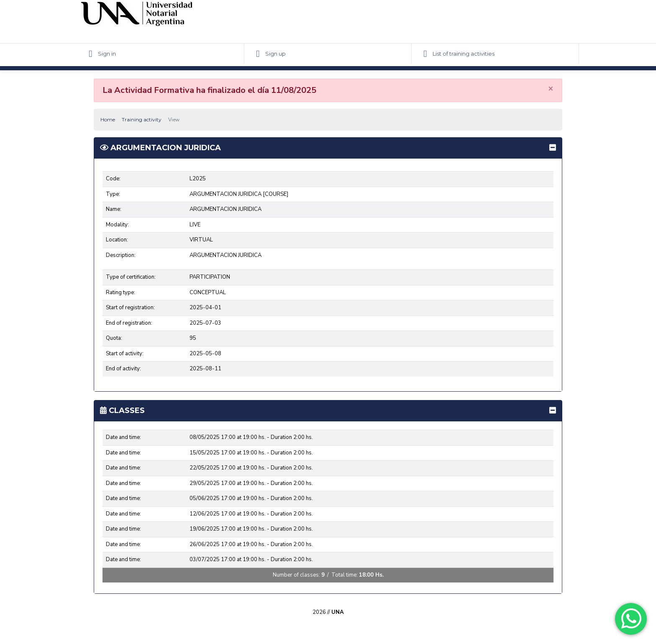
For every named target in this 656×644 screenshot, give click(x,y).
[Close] (551, 89)
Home (108, 119)
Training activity (142, 119)
